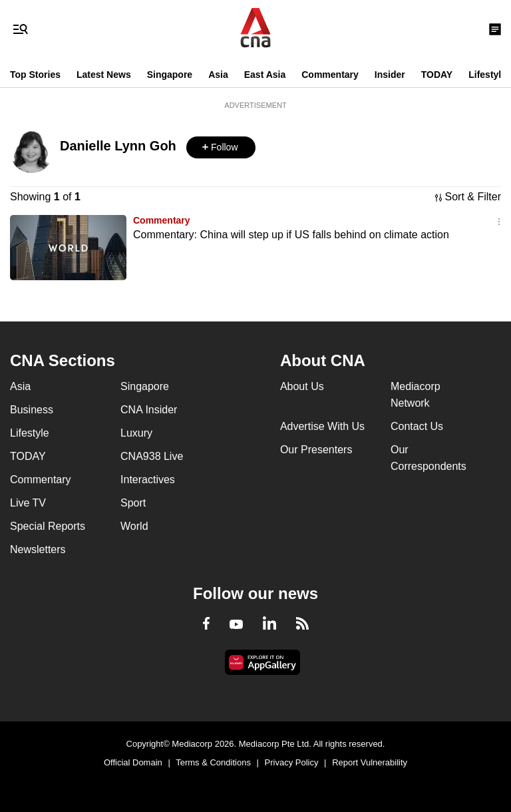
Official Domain (133, 762)
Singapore (170, 75)
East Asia (265, 75)
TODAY (437, 75)
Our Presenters (316, 450)
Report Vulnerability (370, 762)
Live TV (28, 503)
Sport (133, 503)
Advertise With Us (322, 426)
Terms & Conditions (213, 762)
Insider (390, 75)
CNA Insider (149, 410)
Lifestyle (487, 75)
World (134, 526)
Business (32, 410)
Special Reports (48, 526)
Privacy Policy (292, 762)
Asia (218, 75)
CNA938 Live (152, 456)
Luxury (136, 433)
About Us (302, 386)
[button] (221, 147)
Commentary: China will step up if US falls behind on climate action (291, 235)
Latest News (104, 75)
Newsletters (38, 549)
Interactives (148, 480)
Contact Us (417, 426)
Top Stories (35, 75)
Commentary (330, 75)
